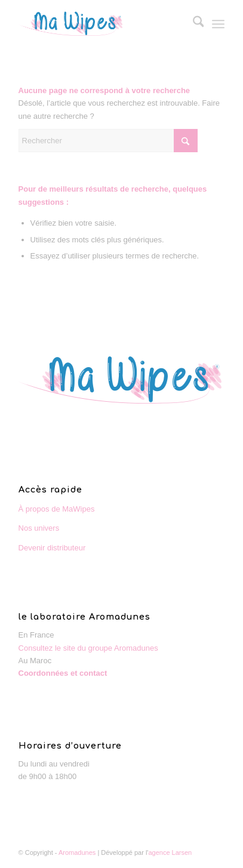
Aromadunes (77, 852)
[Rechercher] (193, 24)
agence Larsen (170, 852)
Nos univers (39, 528)
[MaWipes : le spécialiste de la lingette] (101, 24)
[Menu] (218, 24)
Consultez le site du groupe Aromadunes (88, 648)
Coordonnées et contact (63, 673)
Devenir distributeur (52, 548)
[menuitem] (193, 24)
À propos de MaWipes (57, 509)
